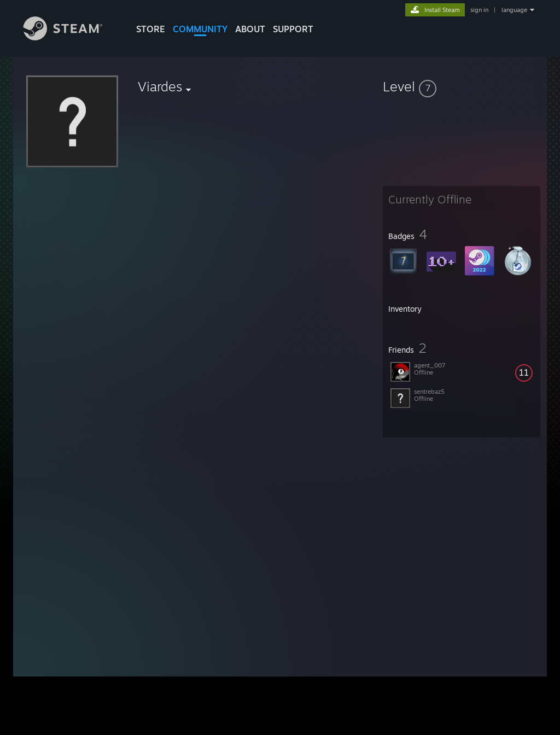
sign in (479, 10)
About (250, 29)
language (514, 10)
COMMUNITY (200, 29)
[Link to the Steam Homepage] (71, 37)
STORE (151, 29)
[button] (462, 86)
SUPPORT (293, 29)
